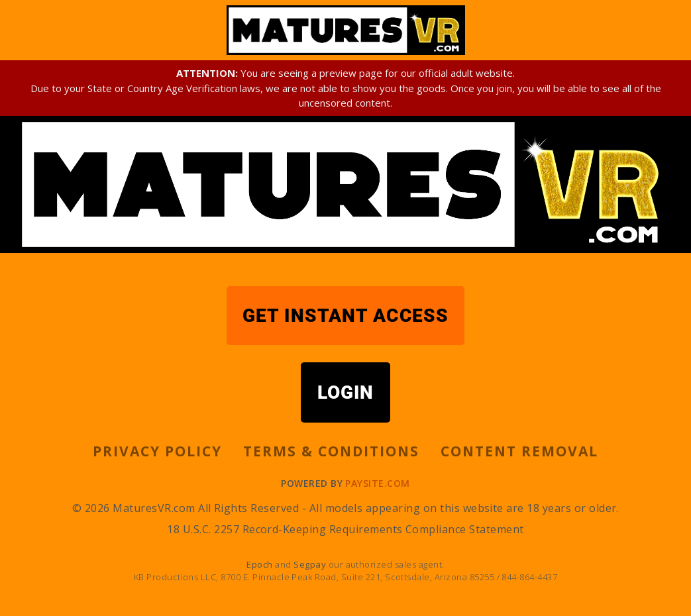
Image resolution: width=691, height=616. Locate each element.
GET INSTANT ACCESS (345, 316)
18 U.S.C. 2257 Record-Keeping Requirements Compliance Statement (345, 529)
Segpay (311, 564)
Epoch (261, 564)
